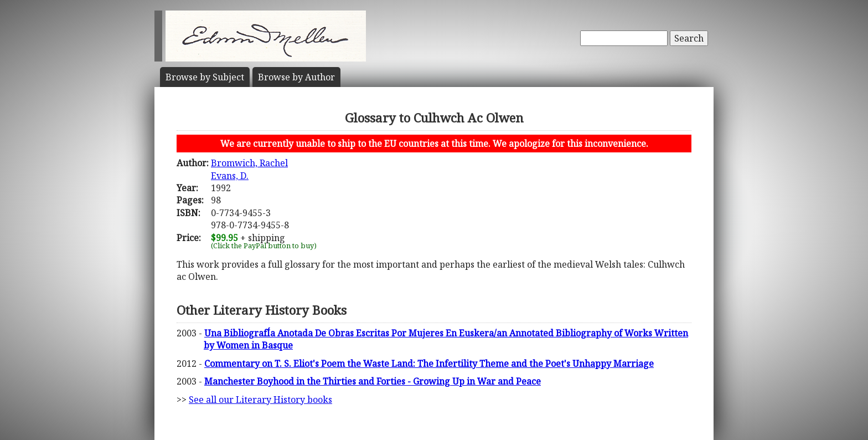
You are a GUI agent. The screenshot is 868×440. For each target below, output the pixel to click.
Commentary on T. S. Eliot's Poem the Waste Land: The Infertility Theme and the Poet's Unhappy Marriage (429, 364)
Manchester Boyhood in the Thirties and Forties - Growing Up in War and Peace (373, 381)
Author (296, 77)
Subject (205, 77)
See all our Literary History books (260, 400)
